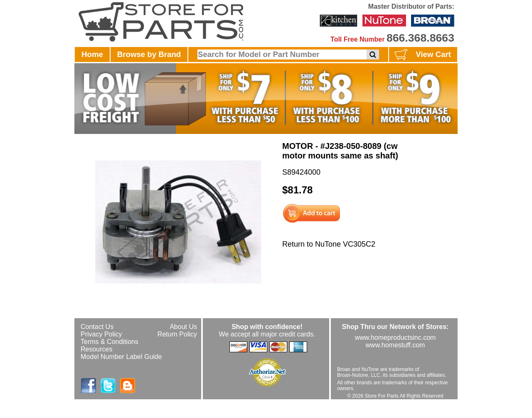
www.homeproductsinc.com (395, 338)
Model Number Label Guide (121, 357)
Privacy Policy (101, 334)
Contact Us (97, 327)
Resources (96, 349)
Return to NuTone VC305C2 (329, 244)
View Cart (422, 55)
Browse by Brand (149, 54)
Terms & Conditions (110, 342)
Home (92, 54)
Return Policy (177, 334)
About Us (183, 327)
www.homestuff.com (395, 345)
